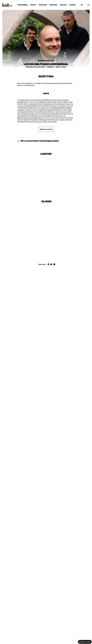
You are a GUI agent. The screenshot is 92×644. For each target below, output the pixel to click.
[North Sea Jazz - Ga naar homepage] (7, 5)
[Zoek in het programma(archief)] (88, 5)
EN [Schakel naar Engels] (82, 5)
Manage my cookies (85, 642)
